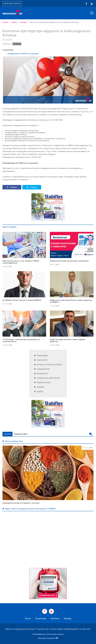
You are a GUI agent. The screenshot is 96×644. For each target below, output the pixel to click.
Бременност (43, 374)
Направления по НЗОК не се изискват (23, 54)
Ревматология (44, 383)
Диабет (40, 392)
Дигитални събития (12, 4)
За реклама (41, 618)
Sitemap (68, 618)
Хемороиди (42, 356)
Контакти (55, 618)
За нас (28, 618)
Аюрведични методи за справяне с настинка (21, 503)
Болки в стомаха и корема (49, 365)
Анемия (40, 387)
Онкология (42, 360)
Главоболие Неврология (48, 378)
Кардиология (43, 369)
